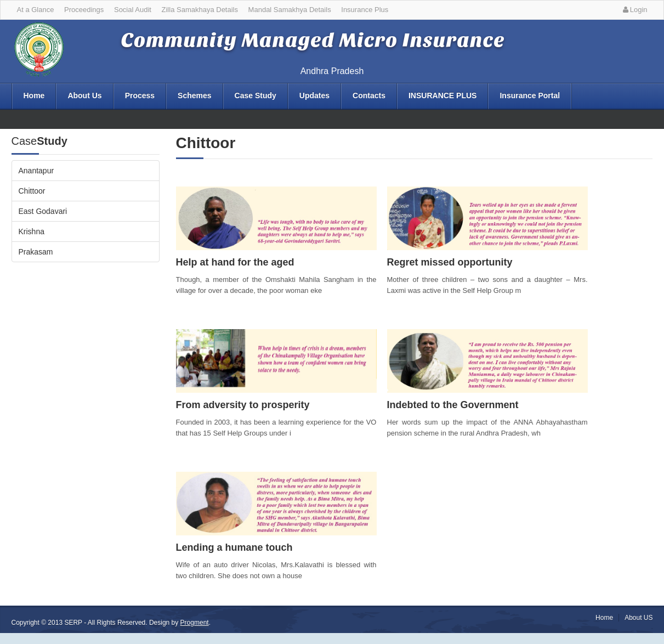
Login (634, 10)
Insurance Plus (365, 10)
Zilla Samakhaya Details (200, 10)
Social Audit (133, 10)
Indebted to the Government (453, 405)
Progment (195, 623)
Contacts (369, 95)
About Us (84, 95)
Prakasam (36, 252)
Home (34, 95)
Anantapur (36, 171)
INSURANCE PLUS (442, 95)
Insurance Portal (530, 95)
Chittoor (32, 191)
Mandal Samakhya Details (290, 10)
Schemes (194, 95)
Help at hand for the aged (235, 262)
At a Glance (36, 10)
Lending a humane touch (234, 547)
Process (140, 95)
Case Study (256, 95)
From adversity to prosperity (243, 405)
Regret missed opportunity (450, 262)
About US (639, 618)
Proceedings (84, 10)
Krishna (32, 231)
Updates (314, 95)
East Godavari (43, 211)
